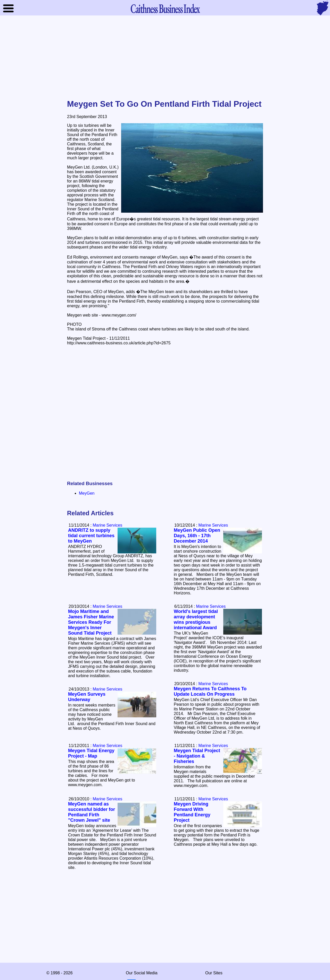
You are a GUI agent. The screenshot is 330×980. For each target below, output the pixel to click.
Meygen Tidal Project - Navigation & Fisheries (197, 756)
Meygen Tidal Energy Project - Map (91, 753)
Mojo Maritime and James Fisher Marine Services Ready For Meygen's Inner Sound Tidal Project (91, 622)
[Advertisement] (165, 58)
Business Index (165, 8)
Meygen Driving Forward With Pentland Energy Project (192, 812)
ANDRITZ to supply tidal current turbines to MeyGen (91, 536)
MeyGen (87, 493)
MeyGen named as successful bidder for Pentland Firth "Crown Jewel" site (92, 812)
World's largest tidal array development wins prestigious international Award (196, 620)
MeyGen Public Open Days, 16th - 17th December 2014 (197, 536)
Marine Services (213, 525)
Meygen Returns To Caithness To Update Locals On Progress (210, 691)
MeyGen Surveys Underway (87, 697)
